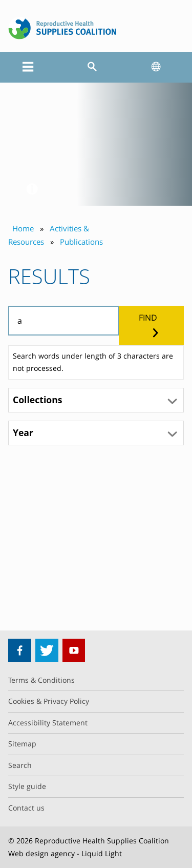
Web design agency (41, 853)
